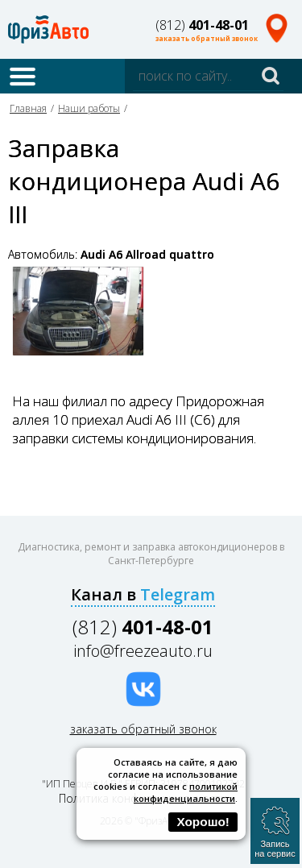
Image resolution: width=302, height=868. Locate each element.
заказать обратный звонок (207, 38)
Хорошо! (203, 822)
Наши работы (89, 108)
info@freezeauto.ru (143, 651)
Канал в (143, 594)
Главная (28, 108)
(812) (202, 25)
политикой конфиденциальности (186, 792)
